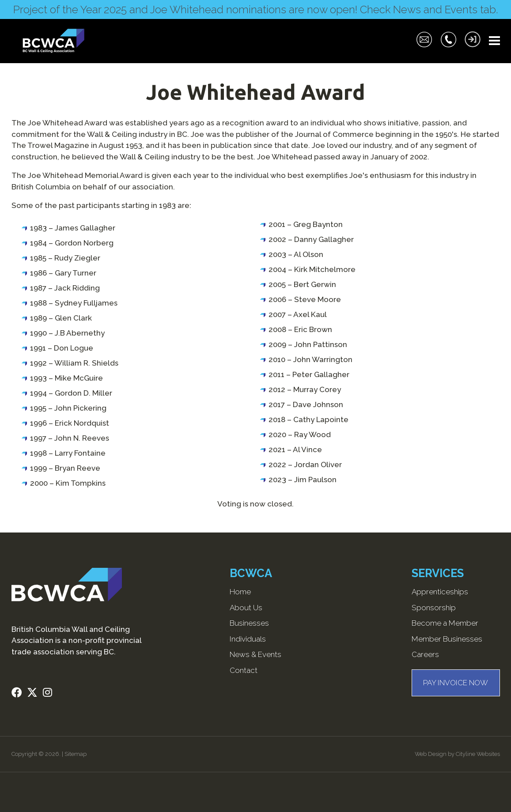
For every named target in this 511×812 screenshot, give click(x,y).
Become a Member (445, 623)
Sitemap (76, 754)
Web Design (431, 754)
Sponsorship (434, 608)
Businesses (249, 623)
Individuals (248, 639)
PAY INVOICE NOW (456, 683)
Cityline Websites (478, 754)
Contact (244, 670)
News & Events (255, 654)
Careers (425, 654)
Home (240, 592)
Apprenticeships (440, 592)
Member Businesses (447, 639)
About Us (246, 608)
